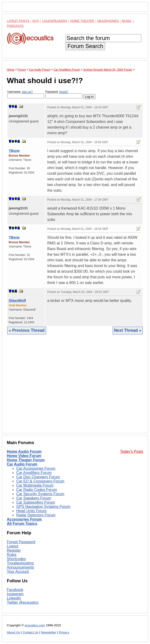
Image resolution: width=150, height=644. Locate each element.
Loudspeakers (55, 21)
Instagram (15, 594)
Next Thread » (128, 330)
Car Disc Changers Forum (38, 477)
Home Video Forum (24, 456)
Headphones (108, 21)
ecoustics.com (35, 625)
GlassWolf (17, 300)
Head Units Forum (32, 511)
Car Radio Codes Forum (37, 490)
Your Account (18, 572)
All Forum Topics (22, 524)
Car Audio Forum (22, 464)
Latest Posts (18, 21)
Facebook (15, 590)
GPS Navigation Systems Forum (43, 507)
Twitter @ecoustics (23, 602)
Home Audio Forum (24, 452)
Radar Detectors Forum (36, 515)
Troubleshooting (20, 563)
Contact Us (30, 632)
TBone (14, 151)
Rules (12, 555)
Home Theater (82, 21)
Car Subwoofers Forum (36, 502)
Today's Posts (132, 452)
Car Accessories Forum (36, 468)
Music (127, 21)
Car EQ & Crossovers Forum (40, 481)
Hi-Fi (36, 21)
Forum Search (85, 46)
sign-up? (27, 92)
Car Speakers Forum (34, 498)
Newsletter (48, 632)
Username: (26, 94)
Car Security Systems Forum (40, 494)
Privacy (64, 632)
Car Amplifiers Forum (34, 473)
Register (14, 550)
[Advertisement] (75, 387)
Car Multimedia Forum (35, 485)
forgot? (64, 92)
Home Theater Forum (26, 460)
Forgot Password (21, 542)
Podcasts (15, 26)
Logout (13, 546)
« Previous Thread (27, 330)
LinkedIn (14, 598)
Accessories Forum (24, 519)
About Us (13, 632)
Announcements (20, 567)
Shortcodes (16, 559)
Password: (64, 94)
